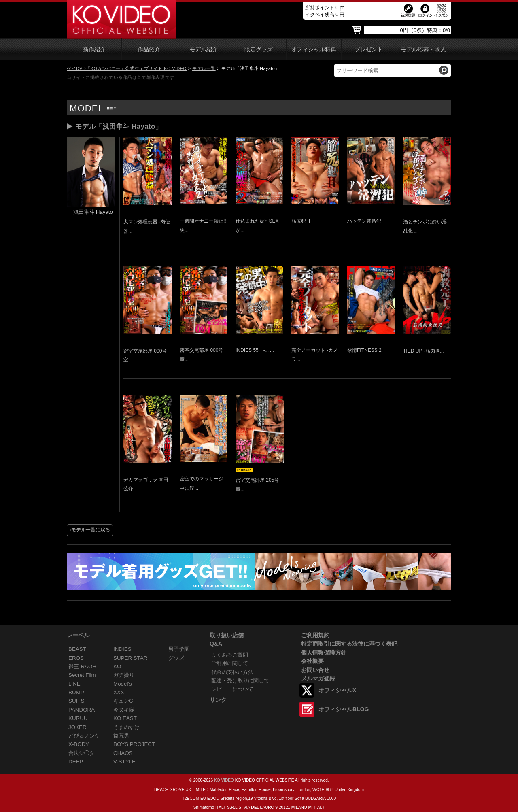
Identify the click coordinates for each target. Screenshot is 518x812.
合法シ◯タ (82, 753)
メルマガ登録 (318, 678)
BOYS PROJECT (134, 744)
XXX (119, 692)
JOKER (77, 727)
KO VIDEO (224, 780)
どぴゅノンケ (84, 736)
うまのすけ (126, 727)
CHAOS (123, 753)
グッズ (176, 658)
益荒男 (121, 736)
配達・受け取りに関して (240, 681)
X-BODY (79, 744)
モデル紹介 (204, 50)
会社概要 (312, 661)
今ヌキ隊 (124, 710)
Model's (123, 684)
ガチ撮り (124, 675)
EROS (76, 658)
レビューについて (232, 689)
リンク (218, 700)
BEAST (77, 649)
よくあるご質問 (230, 655)
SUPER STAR (130, 658)
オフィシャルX (337, 690)
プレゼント (369, 50)
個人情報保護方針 (324, 653)
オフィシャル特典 (314, 50)
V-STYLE (124, 762)
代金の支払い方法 (232, 672)
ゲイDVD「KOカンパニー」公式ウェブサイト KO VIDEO (127, 68)
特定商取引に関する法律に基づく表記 (349, 644)
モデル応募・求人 (423, 50)
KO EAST (125, 718)
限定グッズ (259, 50)
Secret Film (82, 675)
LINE (74, 684)
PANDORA (82, 710)
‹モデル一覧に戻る (90, 530)
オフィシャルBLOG (344, 709)
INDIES (122, 649)
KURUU (78, 718)
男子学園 (179, 649)
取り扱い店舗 (227, 635)
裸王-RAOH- (83, 666)
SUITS (76, 701)
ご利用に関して (230, 663)
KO (117, 666)
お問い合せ (315, 670)
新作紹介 (94, 50)
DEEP (76, 762)
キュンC (123, 701)
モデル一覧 (204, 68)
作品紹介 (149, 50)
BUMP (76, 692)
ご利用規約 (315, 635)
